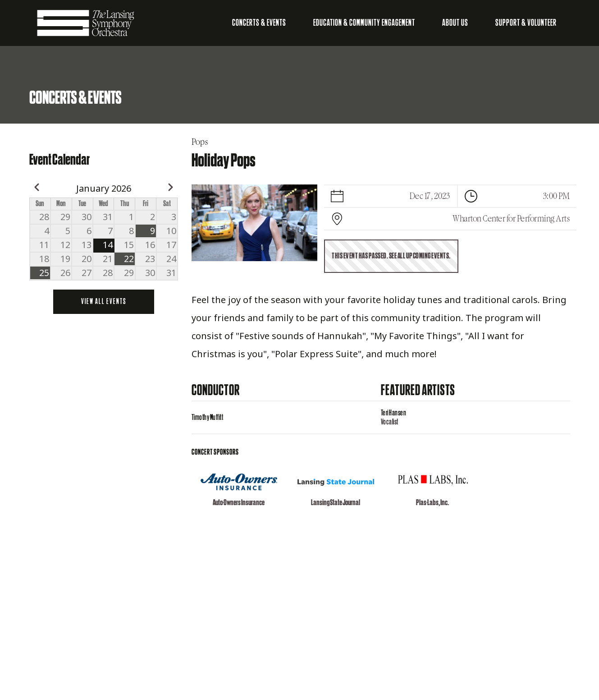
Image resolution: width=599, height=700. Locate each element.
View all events (104, 302)
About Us (455, 23)
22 (129, 259)
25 (44, 273)
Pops (200, 142)
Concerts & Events (259, 23)
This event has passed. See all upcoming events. (391, 256)
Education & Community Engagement (364, 23)
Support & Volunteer (526, 23)
